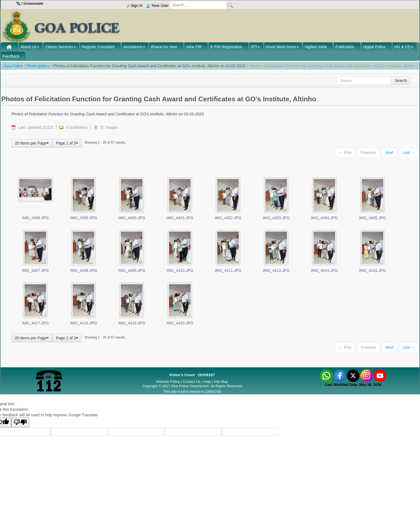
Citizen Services (59, 47)
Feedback (11, 56)
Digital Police (374, 47)
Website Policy (168, 382)
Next (389, 153)
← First (345, 153)
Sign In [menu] (135, 6)
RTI (254, 47)
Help (208, 382)
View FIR (194, 47)
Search (401, 81)
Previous (368, 153)
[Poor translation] (20, 423)
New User (157, 6)
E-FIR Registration (226, 47)
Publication (345, 47)
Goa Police (13, 66)
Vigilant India (316, 47)
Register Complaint (98, 47)
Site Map (221, 382)
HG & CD (402, 47)
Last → (409, 153)
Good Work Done (281, 47)
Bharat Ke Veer (164, 47)
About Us (29, 47)
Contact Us (192, 382)
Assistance (133, 47)
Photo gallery (38, 66)
